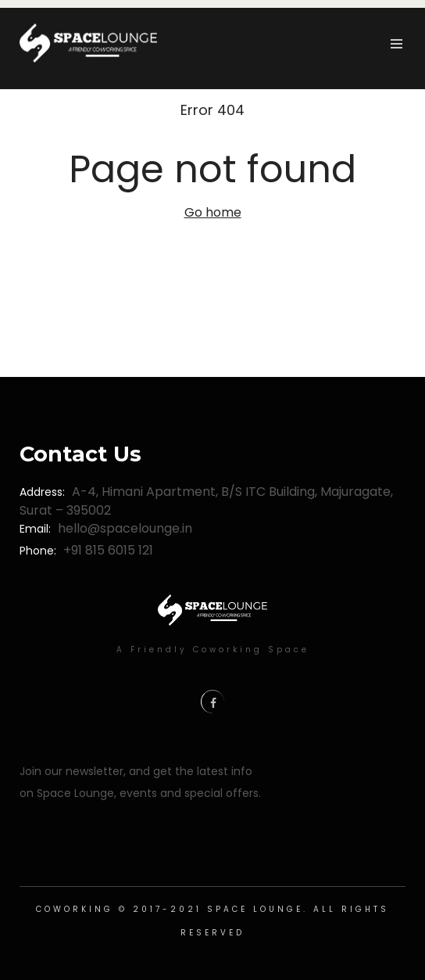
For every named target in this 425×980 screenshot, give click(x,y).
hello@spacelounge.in (125, 528)
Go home (213, 212)
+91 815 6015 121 (108, 550)
